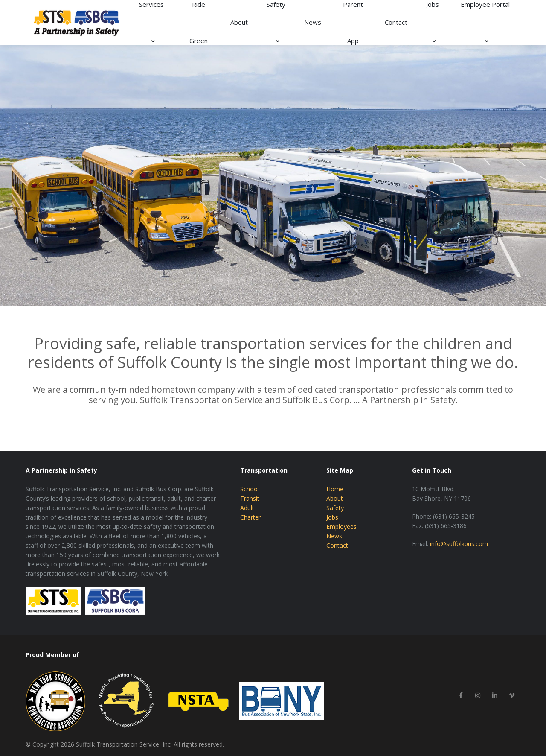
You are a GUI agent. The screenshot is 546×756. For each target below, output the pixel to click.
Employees (341, 527)
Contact (396, 22)
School (250, 489)
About (239, 22)
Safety (335, 508)
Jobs (332, 517)
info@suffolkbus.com (459, 544)
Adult (247, 508)
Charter (250, 517)
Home (335, 489)
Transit (250, 498)
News (313, 22)
